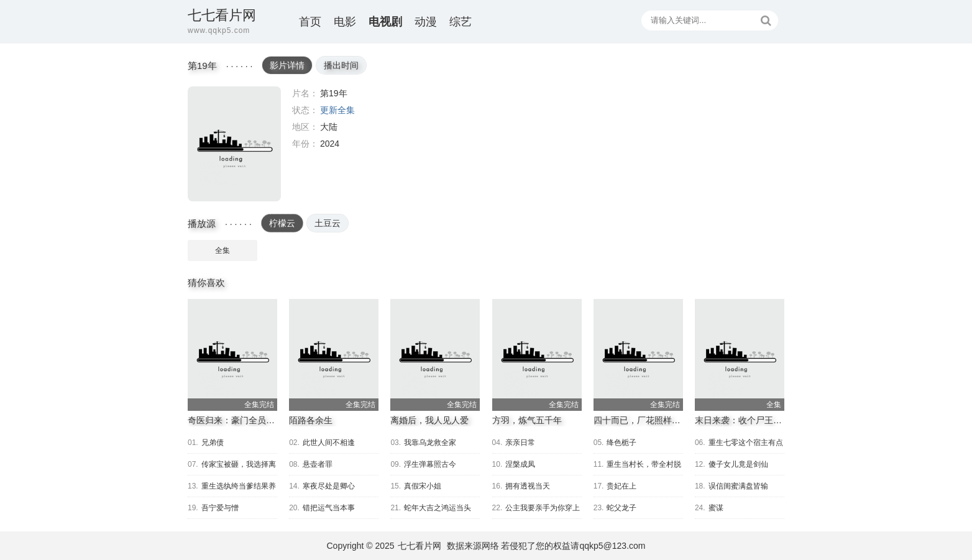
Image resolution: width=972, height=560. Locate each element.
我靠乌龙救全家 (430, 443)
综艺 (461, 22)
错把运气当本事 (329, 508)
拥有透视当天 (528, 486)
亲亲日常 (520, 443)
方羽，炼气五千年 (527, 420)
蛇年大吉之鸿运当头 (438, 508)
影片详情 (287, 65)
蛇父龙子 (621, 508)
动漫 (426, 22)
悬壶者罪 (318, 464)
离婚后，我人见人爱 (429, 420)
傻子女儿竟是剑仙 (738, 464)
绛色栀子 (621, 443)
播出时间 (341, 65)
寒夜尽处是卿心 (329, 486)
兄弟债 (213, 443)
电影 (345, 22)
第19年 (234, 144)
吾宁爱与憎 (220, 508)
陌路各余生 (311, 420)
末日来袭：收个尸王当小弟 (747, 420)
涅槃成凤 (520, 464)
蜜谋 (716, 508)
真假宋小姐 (423, 486)
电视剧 (385, 22)
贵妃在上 (621, 486)
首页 (310, 22)
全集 (222, 250)
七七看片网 (420, 546)
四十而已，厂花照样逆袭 (641, 420)
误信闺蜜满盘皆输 (738, 486)
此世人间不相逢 (329, 443)
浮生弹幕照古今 (430, 464)
